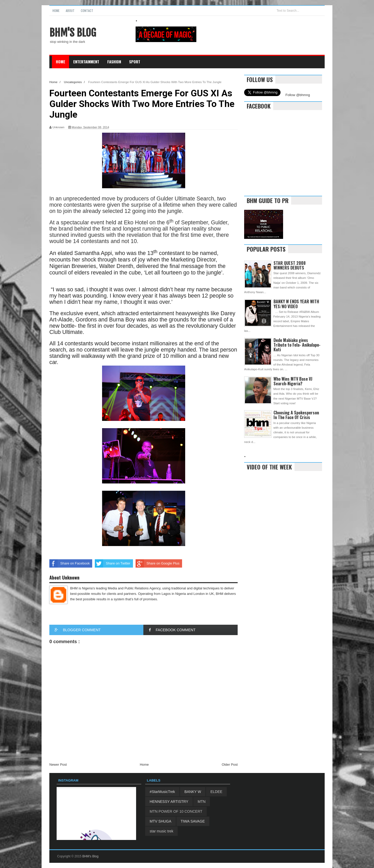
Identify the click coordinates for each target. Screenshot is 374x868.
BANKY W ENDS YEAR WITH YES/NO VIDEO (296, 304)
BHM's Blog (73, 33)
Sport (135, 62)
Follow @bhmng (298, 95)
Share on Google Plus (158, 563)
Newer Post (58, 765)
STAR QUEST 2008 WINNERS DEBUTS (290, 265)
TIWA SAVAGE (193, 821)
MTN (202, 802)
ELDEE (216, 792)
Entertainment (86, 62)
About (70, 11)
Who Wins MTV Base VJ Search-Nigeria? (293, 381)
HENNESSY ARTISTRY (169, 802)
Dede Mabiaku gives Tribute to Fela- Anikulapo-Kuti (297, 345)
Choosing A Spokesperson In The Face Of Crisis (296, 415)
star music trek (161, 831)
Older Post (230, 765)
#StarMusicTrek (162, 792)
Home (56, 11)
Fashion (114, 62)
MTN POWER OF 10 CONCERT (176, 811)
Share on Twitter (112, 563)
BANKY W (193, 792)
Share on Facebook (69, 563)
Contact (87, 11)
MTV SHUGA (160, 821)
